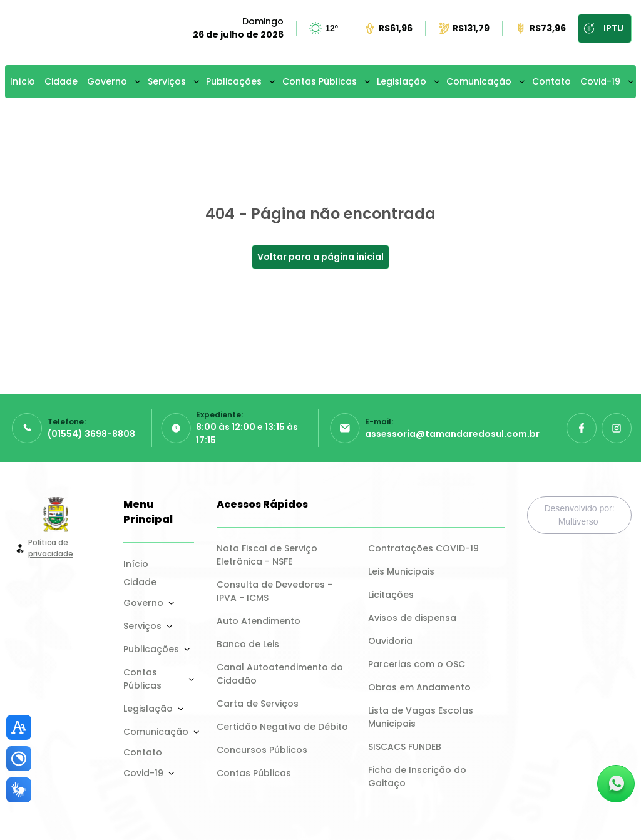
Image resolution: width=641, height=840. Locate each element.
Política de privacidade (51, 548)
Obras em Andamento (419, 687)
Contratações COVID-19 (423, 548)
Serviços (167, 81)
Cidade (61, 81)
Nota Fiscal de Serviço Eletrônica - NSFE (268, 555)
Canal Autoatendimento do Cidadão (281, 674)
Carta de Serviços (258, 704)
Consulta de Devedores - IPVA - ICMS (276, 591)
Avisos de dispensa (412, 618)
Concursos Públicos (262, 750)
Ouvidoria (390, 641)
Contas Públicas (320, 81)
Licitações (391, 595)
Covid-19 (600, 81)
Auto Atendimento (259, 621)
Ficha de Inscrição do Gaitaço (418, 776)
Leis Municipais (401, 571)
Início (23, 81)
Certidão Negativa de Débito (282, 727)
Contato (551, 81)
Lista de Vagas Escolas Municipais (422, 717)
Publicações (234, 81)
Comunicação (479, 81)
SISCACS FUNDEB (405, 747)
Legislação (402, 81)
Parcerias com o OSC (417, 664)
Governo (107, 81)
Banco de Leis (248, 644)
